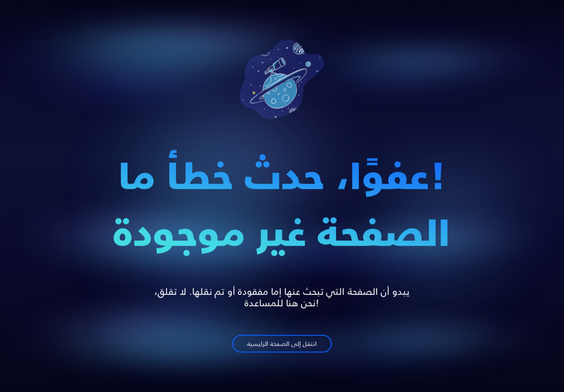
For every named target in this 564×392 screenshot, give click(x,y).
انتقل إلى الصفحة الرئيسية (282, 346)
